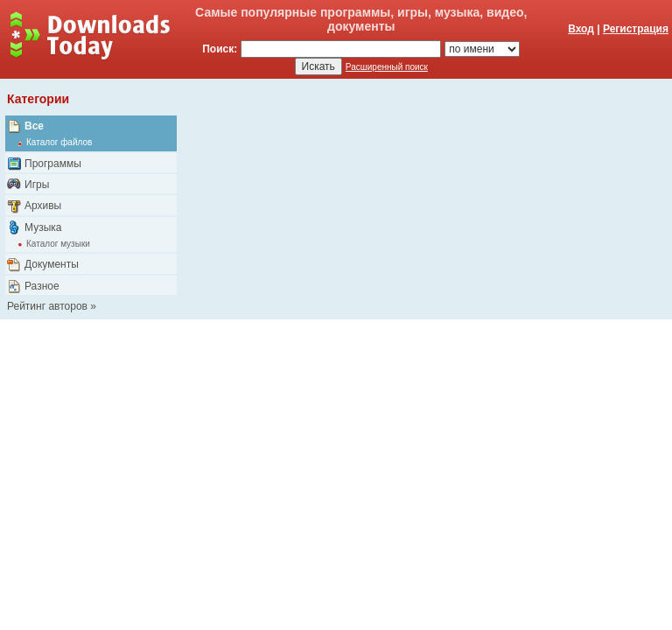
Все (34, 126)
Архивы (43, 206)
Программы (53, 164)
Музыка (43, 227)
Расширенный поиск (387, 67)
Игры (37, 185)
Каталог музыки (58, 244)
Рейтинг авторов (47, 306)
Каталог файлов (59, 142)
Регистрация (636, 29)
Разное (42, 286)
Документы (52, 264)
